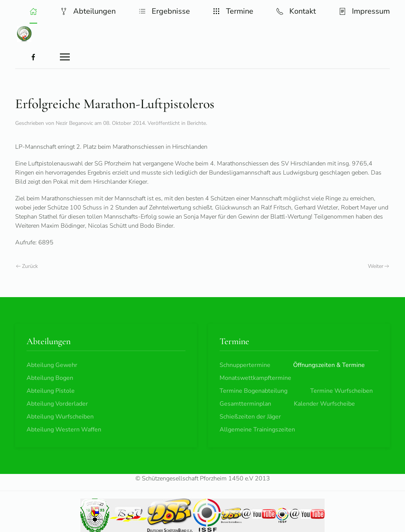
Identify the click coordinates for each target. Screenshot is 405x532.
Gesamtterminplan (245, 404)
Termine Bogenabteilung (254, 391)
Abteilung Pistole (51, 391)
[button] (33, 11)
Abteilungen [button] (88, 11)
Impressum (364, 11)
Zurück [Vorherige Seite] (27, 266)
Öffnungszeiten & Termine (329, 365)
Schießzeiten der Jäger (250, 417)
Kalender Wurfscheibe (324, 404)
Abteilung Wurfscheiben (60, 417)
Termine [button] (233, 11)
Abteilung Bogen (50, 378)
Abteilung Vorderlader (57, 404)
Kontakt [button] (296, 11)
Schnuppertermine (245, 365)
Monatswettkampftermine (255, 378)
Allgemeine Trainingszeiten (257, 430)
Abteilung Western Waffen (64, 430)
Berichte (196, 123)
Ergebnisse (164, 11)
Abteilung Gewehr (52, 365)
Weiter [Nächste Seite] (379, 266)
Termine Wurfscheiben (341, 391)
